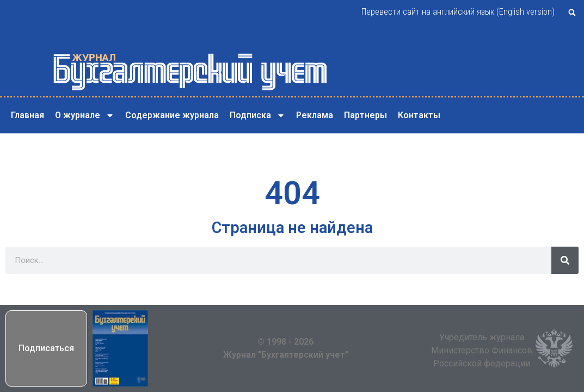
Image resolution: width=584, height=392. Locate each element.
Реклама (315, 115)
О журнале (85, 115)
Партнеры (365, 115)
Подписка (257, 115)
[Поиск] (565, 260)
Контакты (419, 115)
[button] (572, 13)
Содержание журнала (172, 115)
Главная (27, 115)
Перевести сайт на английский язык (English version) (458, 12)
